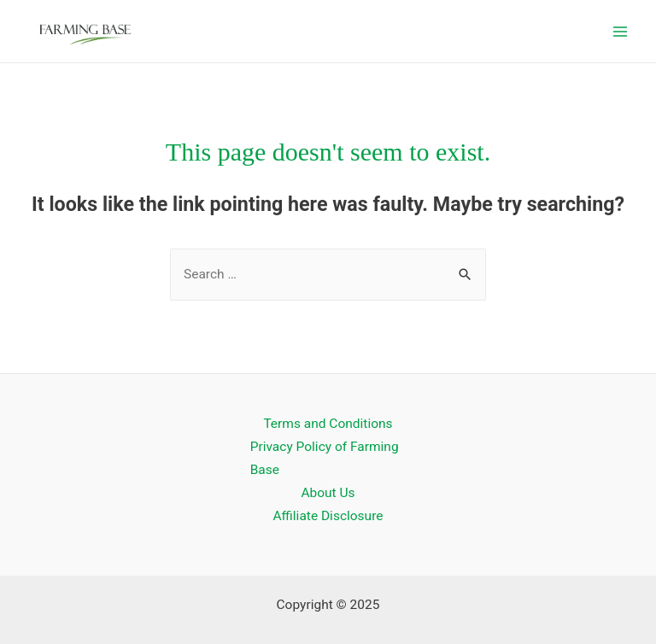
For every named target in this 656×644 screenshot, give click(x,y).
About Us (328, 493)
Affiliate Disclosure (328, 516)
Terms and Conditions (328, 424)
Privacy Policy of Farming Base (325, 458)
